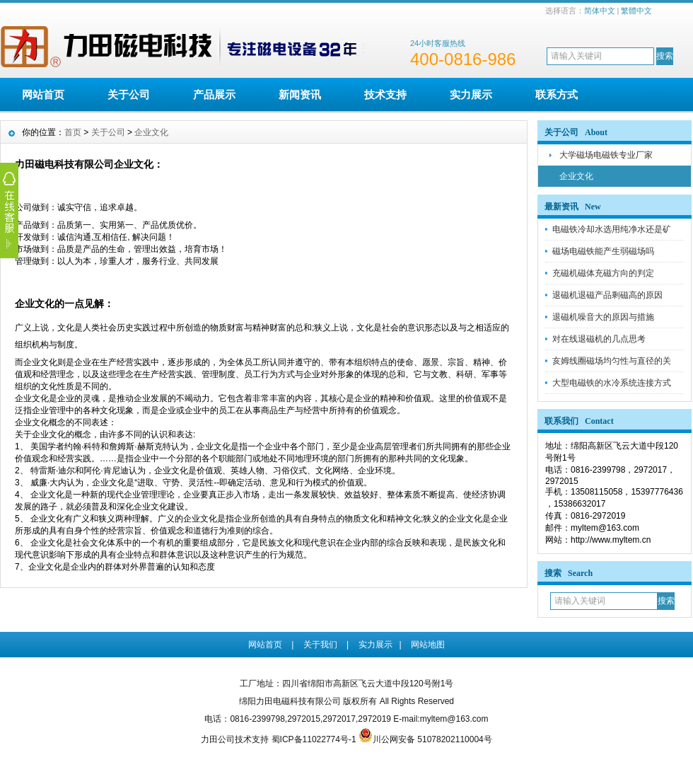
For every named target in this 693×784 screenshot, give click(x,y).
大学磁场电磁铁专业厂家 (606, 155)
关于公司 (129, 94)
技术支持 (385, 94)
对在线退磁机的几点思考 (599, 339)
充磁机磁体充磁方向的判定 (603, 273)
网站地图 (428, 645)
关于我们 (320, 645)
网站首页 (43, 94)
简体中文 (600, 11)
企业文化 (576, 176)
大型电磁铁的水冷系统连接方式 (612, 383)
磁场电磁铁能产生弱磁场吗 (603, 251)
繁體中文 (636, 11)
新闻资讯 (300, 94)
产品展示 (214, 94)
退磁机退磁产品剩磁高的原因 (607, 295)
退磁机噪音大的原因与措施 (603, 317)
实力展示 (471, 94)
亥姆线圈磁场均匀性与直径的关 (612, 361)
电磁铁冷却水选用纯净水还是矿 (612, 229)
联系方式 (557, 94)
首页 (73, 132)
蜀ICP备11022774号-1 (314, 739)
